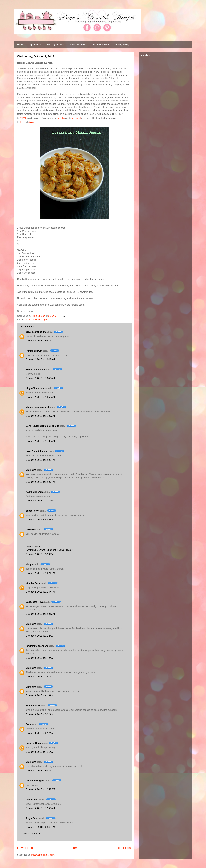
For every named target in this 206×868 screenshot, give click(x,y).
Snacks (37, 319)
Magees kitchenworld (37, 407)
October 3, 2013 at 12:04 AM (40, 614)
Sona (29, 724)
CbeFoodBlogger (35, 781)
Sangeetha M (33, 706)
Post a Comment (31, 834)
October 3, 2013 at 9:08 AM (40, 771)
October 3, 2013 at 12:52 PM (40, 789)
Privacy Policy (122, 45)
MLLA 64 (76, 118)
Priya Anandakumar (36, 451)
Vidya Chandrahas (36, 388)
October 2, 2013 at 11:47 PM (40, 592)
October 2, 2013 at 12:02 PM (40, 460)
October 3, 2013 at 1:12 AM (40, 636)
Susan (31, 122)
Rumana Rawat (34, 351)
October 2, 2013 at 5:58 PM (40, 554)
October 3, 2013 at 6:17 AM (40, 733)
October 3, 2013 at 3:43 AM (40, 677)
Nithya (29, 564)
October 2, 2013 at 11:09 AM (40, 416)
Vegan (45, 319)
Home (20, 45)
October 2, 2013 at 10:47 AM (40, 378)
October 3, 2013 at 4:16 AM (40, 695)
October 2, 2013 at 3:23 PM (40, 501)
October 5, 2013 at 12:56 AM (40, 808)
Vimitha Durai (33, 583)
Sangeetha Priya (35, 602)
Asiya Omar (32, 800)
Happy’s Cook (33, 743)
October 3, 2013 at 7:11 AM (40, 752)
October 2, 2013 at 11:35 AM (40, 441)
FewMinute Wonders (37, 646)
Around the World (101, 45)
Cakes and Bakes (78, 45)
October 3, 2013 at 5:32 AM (40, 714)
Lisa (22, 122)
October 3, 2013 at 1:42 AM (40, 658)
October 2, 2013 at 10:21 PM (40, 573)
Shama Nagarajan (35, 370)
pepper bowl (32, 511)
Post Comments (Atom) (43, 855)
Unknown (31, 470)
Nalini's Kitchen (34, 492)
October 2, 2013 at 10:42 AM (40, 359)
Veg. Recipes (35, 45)
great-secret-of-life (36, 332)
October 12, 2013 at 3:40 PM (40, 827)
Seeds (28, 319)
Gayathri (61, 118)
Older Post (124, 848)
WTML (23, 118)
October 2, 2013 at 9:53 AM (40, 341)
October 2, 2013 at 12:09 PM (40, 482)
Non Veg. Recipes (56, 45)
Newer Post (25, 848)
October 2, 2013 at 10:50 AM (40, 397)
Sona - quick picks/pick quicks (42, 426)
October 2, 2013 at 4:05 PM (40, 519)
